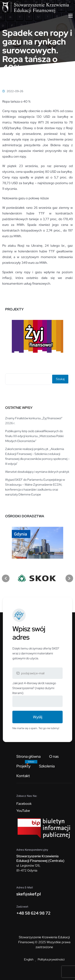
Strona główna (28, 756)
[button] (6, 578)
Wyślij (38, 717)
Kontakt (23, 776)
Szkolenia (47, 766)
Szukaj (60, 379)
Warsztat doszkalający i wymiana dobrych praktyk (37, 472)
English (29, 959)
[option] (37, 337)
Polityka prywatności (51, 959)
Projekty (23, 766)
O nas (54, 756)
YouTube (23, 811)
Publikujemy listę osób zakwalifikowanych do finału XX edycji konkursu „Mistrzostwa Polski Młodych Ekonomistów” (34, 436)
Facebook (24, 804)
